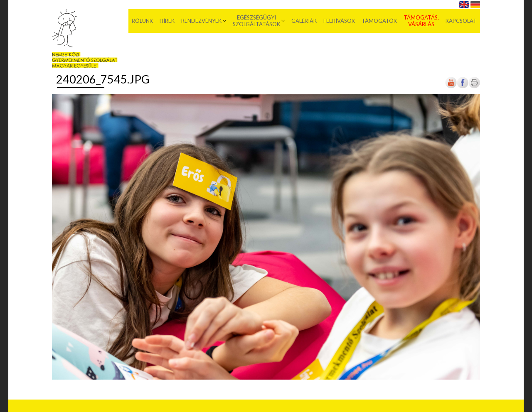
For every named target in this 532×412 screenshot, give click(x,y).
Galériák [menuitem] (304, 21)
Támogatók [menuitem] (379, 21)
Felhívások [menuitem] (339, 21)
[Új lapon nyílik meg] (463, 87)
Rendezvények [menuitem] (201, 21)
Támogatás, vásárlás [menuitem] (421, 21)
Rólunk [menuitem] (142, 21)
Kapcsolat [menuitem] (461, 21)
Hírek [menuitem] (167, 21)
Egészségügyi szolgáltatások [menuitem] (256, 21)
